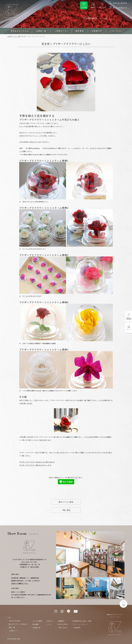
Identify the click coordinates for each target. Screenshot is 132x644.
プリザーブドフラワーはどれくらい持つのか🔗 (37, 462)
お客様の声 (97, 31)
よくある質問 (37, 621)
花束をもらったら (19, 31)
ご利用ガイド (60, 31)
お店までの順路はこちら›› (20, 583)
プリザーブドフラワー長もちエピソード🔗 (35, 465)
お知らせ (50, 621)
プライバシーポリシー (80, 624)
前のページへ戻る (66, 502)
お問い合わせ (63, 628)
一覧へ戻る (66, 510)
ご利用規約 (76, 628)
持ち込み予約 (63, 624)
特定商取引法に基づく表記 (82, 621)
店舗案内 (61, 621)
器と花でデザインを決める (18, 624)
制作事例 (80, 31)
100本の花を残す (15, 621)
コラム (49, 624)
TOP (124, 605)
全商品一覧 (41, 31)
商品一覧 (12, 627)
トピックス (115, 31)
